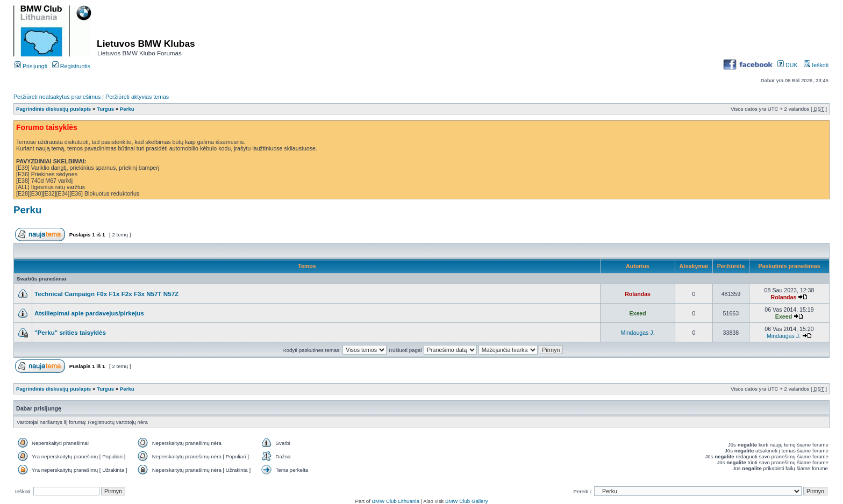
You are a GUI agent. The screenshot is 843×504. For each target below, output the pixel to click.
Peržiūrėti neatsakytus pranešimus (57, 97)
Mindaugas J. (637, 333)
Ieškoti (816, 65)
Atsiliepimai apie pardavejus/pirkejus (89, 313)
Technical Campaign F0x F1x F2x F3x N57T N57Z (106, 294)
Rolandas (638, 294)
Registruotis (71, 66)
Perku (127, 109)
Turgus (105, 109)
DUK (787, 65)
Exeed (637, 313)
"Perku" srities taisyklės (70, 332)
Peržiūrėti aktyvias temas (137, 97)
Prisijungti (31, 66)
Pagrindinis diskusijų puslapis (53, 109)
